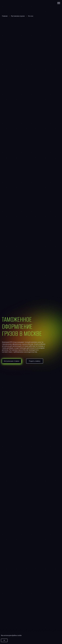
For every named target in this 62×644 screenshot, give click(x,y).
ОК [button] (4, 640)
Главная (5, 16)
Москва (31, 16)
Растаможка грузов (18, 16)
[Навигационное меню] (59, 3)
